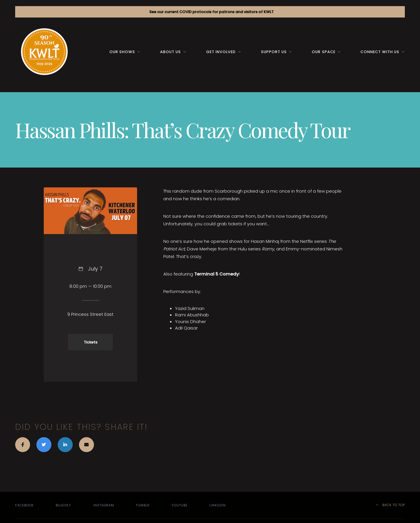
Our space (323, 52)
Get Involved (221, 52)
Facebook (24, 505)
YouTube (180, 505)
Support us (274, 52)
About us (170, 52)
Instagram (104, 505)
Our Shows (122, 52)
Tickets (91, 342)
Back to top (390, 505)
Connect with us (380, 52)
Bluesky (63, 505)
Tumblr (143, 505)
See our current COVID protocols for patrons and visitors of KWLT (211, 12)
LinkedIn (218, 505)
